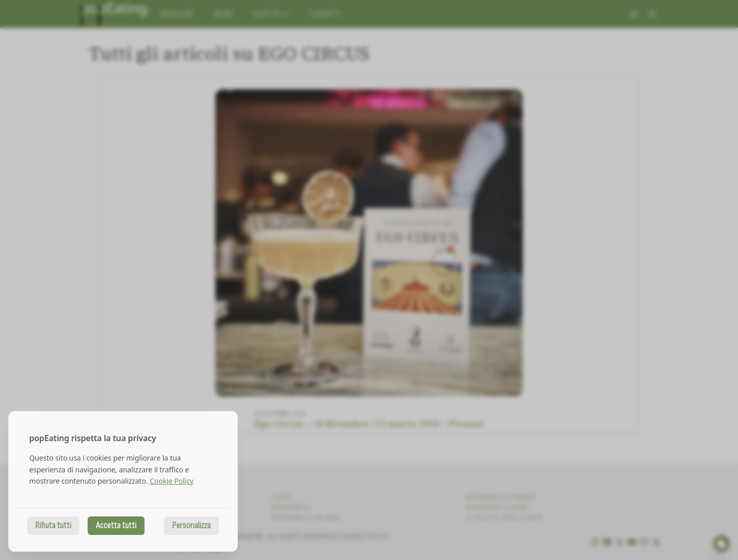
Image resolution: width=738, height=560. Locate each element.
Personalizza (191, 525)
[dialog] (123, 481)
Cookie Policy (171, 481)
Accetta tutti (116, 525)
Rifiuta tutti (53, 525)
